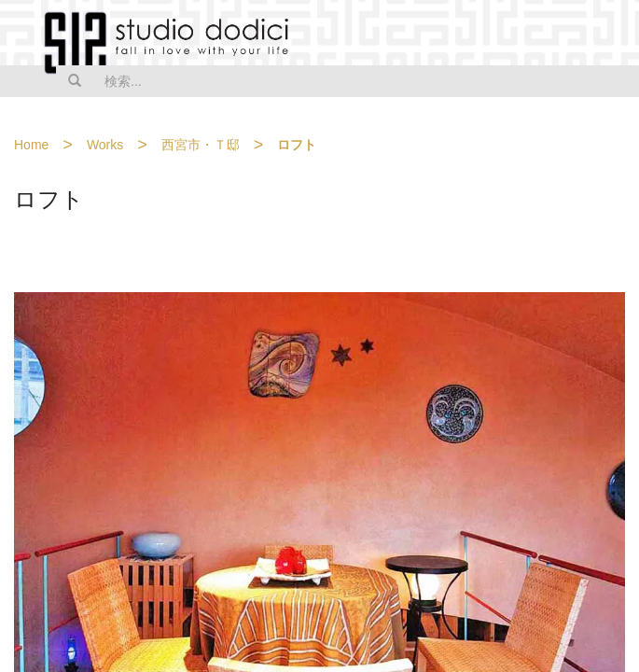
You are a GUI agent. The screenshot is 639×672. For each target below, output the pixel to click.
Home (31, 145)
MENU (613, 35)
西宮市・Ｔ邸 (201, 145)
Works (105, 145)
